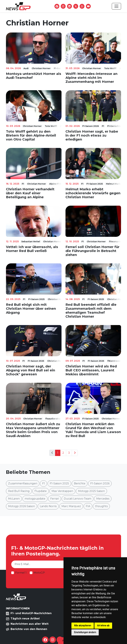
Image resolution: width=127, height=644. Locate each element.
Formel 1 (21, 573)
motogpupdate (35, 499)
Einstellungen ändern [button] (85, 632)
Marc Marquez (71, 506)
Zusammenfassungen (23, 483)
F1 (43, 483)
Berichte (80, 483)
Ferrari (55, 499)
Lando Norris (48, 506)
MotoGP (39, 573)
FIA (88, 506)
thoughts (101, 506)
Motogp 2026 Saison (21, 506)
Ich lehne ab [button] (103, 626)
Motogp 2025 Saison (91, 491)
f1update (41, 491)
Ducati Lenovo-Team (78, 499)
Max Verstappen (62, 491)
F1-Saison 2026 (100, 483)
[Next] (75, 453)
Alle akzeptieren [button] (83, 626)
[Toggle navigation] (116, 6)
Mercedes (103, 499)
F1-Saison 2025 (59, 483)
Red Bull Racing (19, 491)
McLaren (14, 499)
